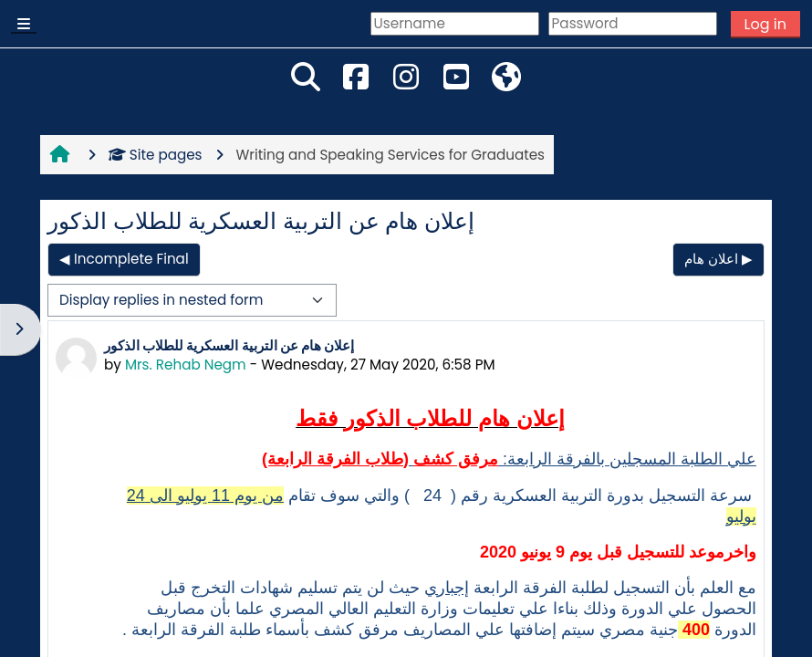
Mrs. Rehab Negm (186, 365)
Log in (765, 24)
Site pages (156, 155)
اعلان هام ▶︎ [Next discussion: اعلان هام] (718, 259)
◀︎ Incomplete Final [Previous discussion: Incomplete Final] (124, 259)
